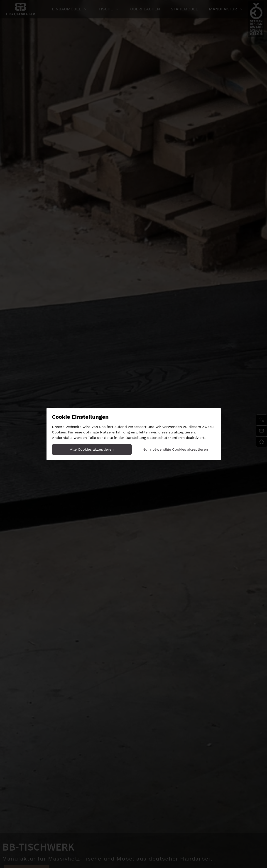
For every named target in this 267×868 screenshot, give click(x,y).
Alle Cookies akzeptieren (92, 449)
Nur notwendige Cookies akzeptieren (175, 449)
